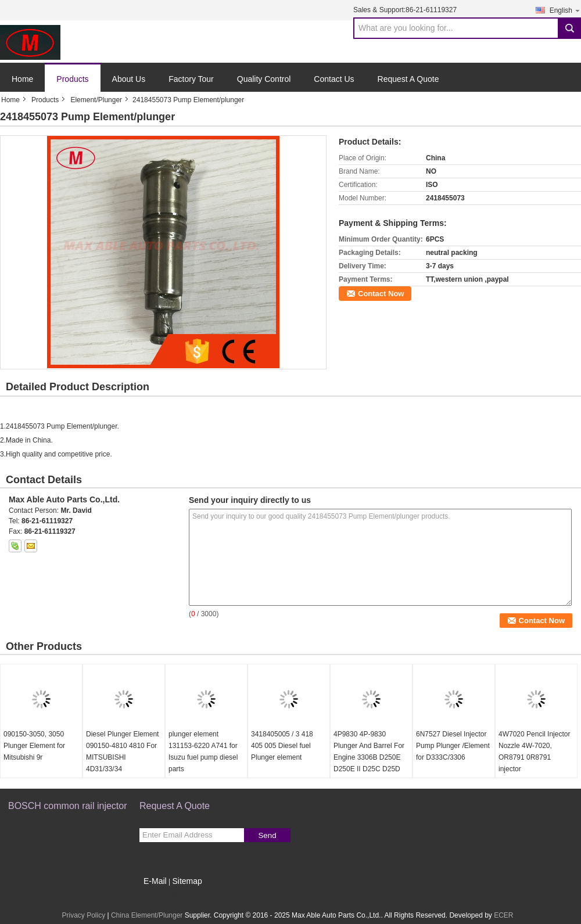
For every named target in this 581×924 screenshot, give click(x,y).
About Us (129, 79)
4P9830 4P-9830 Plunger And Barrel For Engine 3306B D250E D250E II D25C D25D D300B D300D (369, 757)
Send (267, 835)
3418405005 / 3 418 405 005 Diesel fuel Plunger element (282, 746)
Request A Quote (408, 79)
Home (22, 79)
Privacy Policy (83, 915)
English (565, 10)
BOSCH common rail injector (68, 806)
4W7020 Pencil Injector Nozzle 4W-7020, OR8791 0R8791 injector (534, 752)
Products (72, 79)
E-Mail (155, 881)
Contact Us (334, 79)
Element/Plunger (96, 100)
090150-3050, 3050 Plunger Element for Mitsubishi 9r (34, 746)
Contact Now (381, 294)
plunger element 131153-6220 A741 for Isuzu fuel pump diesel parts (203, 752)
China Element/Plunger (147, 915)
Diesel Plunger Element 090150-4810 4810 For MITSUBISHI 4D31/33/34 (122, 752)
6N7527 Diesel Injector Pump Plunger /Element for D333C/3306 (453, 746)
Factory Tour (191, 79)
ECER (503, 915)
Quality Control (264, 79)
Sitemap (187, 881)
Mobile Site (160, 896)
